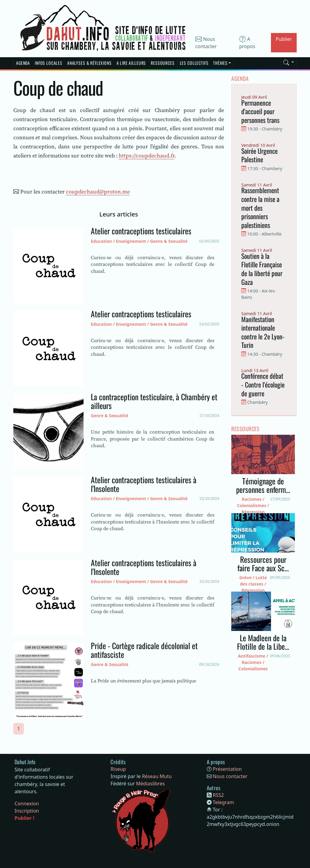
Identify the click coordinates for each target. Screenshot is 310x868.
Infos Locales (49, 63)
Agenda (23, 63)
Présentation (227, 769)
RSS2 (218, 795)
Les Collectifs (194, 63)
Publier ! (24, 818)
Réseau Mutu (157, 776)
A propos (247, 43)
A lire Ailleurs (131, 63)
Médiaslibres (150, 784)
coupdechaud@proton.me (98, 191)
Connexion (27, 804)
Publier (284, 39)
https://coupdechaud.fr (147, 155)
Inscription (27, 811)
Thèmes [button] (220, 63)
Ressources (163, 63)
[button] (289, 61)
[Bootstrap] (25, 762)
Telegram (223, 802)
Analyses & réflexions (89, 63)
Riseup (118, 769)
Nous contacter (206, 43)
